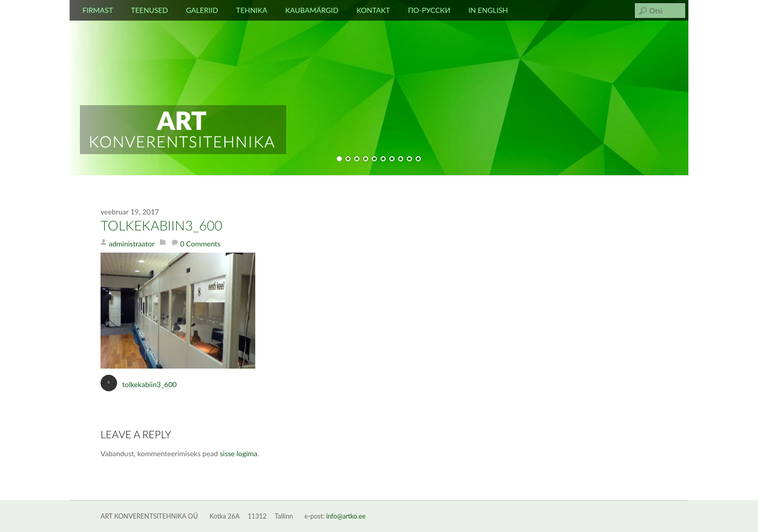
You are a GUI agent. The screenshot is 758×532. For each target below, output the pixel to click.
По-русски (429, 10)
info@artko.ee (346, 516)
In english (488, 10)
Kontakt (373, 10)
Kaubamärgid (312, 10)
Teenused (150, 10)
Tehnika (252, 10)
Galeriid (202, 10)
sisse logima (238, 453)
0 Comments (200, 244)
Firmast (98, 10)
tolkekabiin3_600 (161, 226)
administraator (132, 244)
